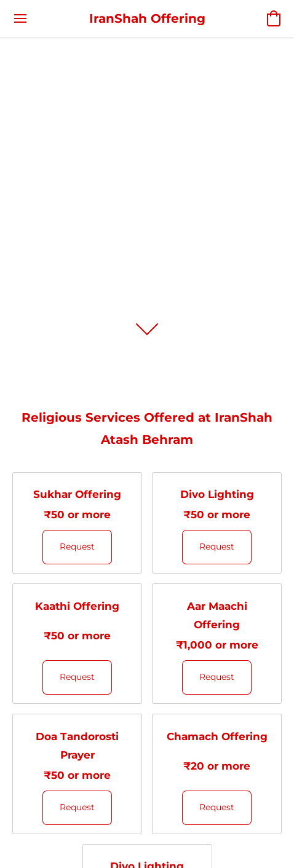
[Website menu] (20, 18)
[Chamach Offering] (217, 774)
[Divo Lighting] (217, 523)
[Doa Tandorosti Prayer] (77, 774)
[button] (147, 18)
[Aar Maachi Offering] (217, 644)
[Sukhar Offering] (77, 523)
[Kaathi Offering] (77, 644)
